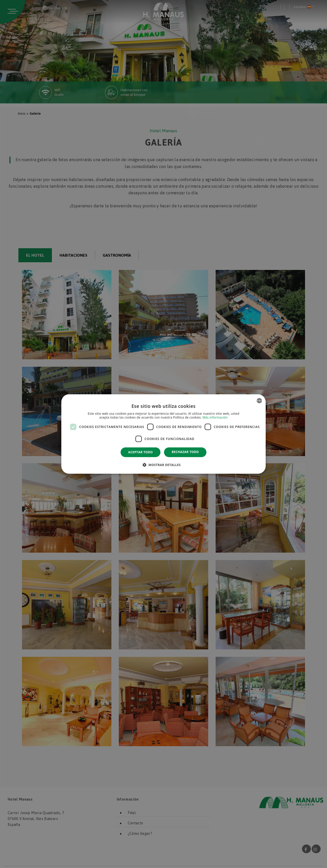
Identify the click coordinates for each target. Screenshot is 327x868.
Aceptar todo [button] (141, 452)
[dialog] (163, 434)
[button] (163, 465)
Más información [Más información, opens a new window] (215, 418)
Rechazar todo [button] (185, 452)
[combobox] (259, 401)
